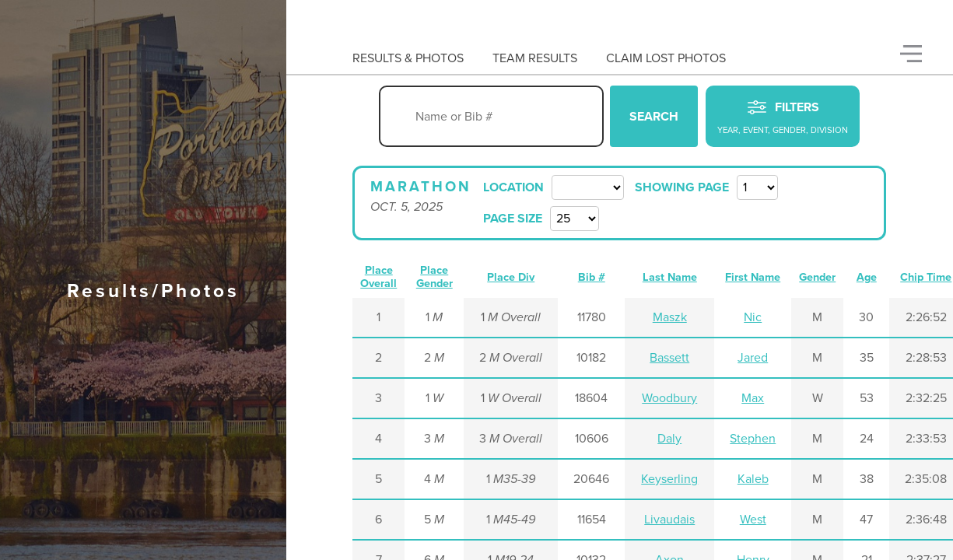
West (753, 520)
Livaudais (669, 520)
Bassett (669, 358)
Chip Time (926, 277)
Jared (753, 358)
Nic (753, 317)
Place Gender (434, 277)
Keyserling (669, 479)
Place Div (511, 277)
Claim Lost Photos (666, 58)
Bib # (592, 277)
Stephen (753, 439)
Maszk (670, 317)
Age (867, 277)
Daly (669, 439)
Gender (817, 277)
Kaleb (753, 479)
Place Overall (378, 277)
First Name (753, 277)
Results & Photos (408, 58)
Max (753, 398)
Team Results (535, 58)
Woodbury (669, 398)
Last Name (670, 277)
